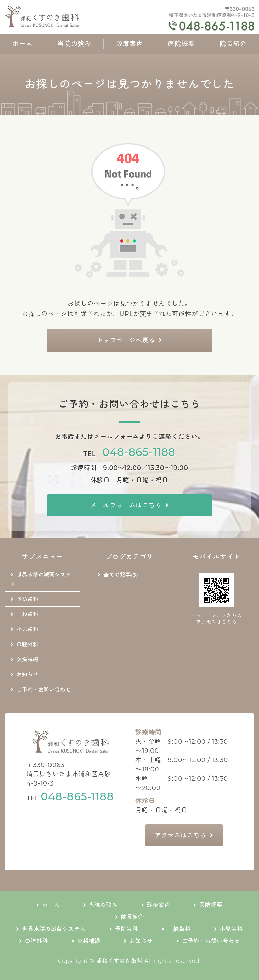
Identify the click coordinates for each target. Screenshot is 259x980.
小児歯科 (27, 629)
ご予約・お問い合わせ (44, 690)
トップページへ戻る (126, 340)
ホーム (22, 44)
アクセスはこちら (181, 835)
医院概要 (181, 44)
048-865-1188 (139, 452)
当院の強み (74, 44)
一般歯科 (27, 614)
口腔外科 (27, 644)
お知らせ (27, 675)
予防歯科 (27, 599)
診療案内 (129, 44)
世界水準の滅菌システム (41, 579)
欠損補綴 (27, 659)
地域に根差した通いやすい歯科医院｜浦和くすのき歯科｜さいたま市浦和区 (65, 17)
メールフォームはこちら (126, 505)
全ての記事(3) (121, 575)
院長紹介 (233, 44)
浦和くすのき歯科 (119, 961)
